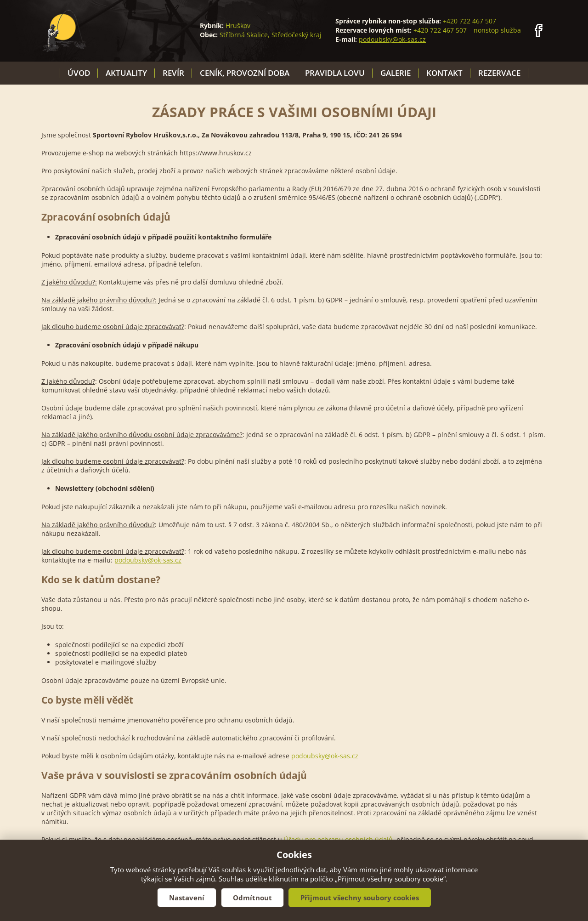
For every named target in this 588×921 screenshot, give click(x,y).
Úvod (79, 73)
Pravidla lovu (335, 73)
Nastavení (187, 898)
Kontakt (444, 73)
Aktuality (126, 73)
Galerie (396, 73)
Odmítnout (252, 898)
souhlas (234, 870)
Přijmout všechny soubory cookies (360, 898)
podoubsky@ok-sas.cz (392, 39)
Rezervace (499, 73)
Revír (173, 73)
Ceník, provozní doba (245, 73)
